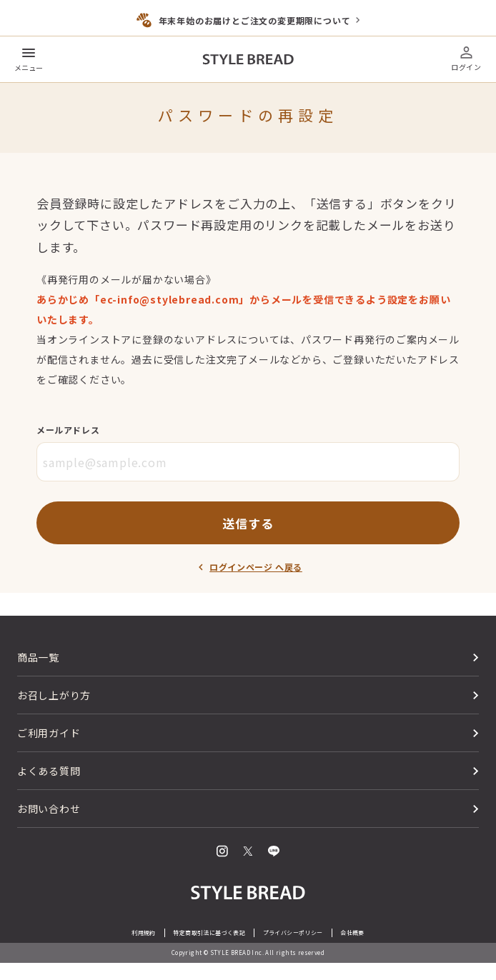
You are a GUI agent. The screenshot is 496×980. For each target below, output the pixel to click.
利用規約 (144, 932)
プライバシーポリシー (293, 932)
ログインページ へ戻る (256, 567)
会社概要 (352, 932)
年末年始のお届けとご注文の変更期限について (255, 20)
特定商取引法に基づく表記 (209, 932)
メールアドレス (68, 430)
